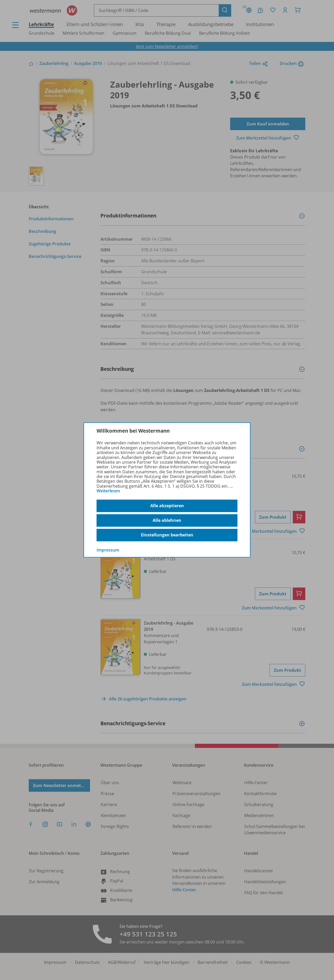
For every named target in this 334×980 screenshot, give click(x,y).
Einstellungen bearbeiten (167, 535)
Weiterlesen (108, 491)
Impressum (108, 550)
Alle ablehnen (167, 520)
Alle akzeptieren (167, 506)
